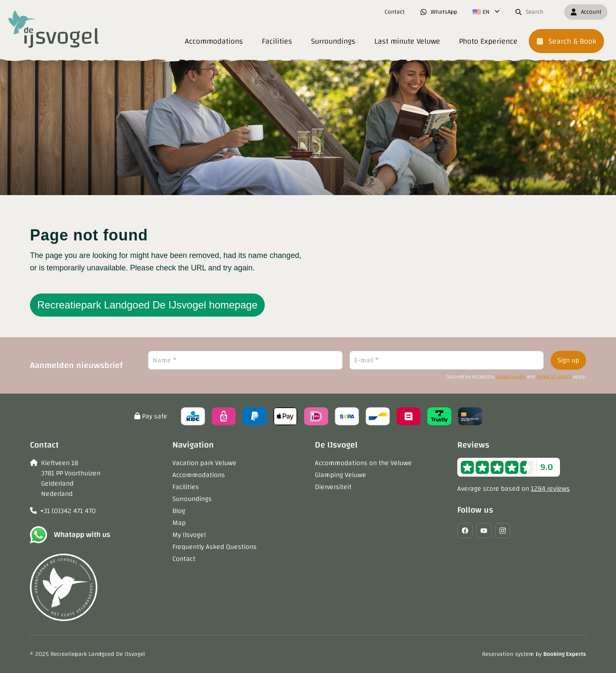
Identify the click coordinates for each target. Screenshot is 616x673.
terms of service (554, 377)
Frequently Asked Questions (215, 547)
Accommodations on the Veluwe (363, 463)
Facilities (186, 487)
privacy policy (511, 377)
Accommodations (199, 475)
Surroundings (192, 499)
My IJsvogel (189, 535)
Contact (184, 559)
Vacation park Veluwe (204, 463)
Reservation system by (534, 654)
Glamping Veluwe (341, 475)
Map (179, 523)
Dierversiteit (333, 487)
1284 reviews (550, 489)
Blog (179, 511)
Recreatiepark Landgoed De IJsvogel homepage (147, 305)
